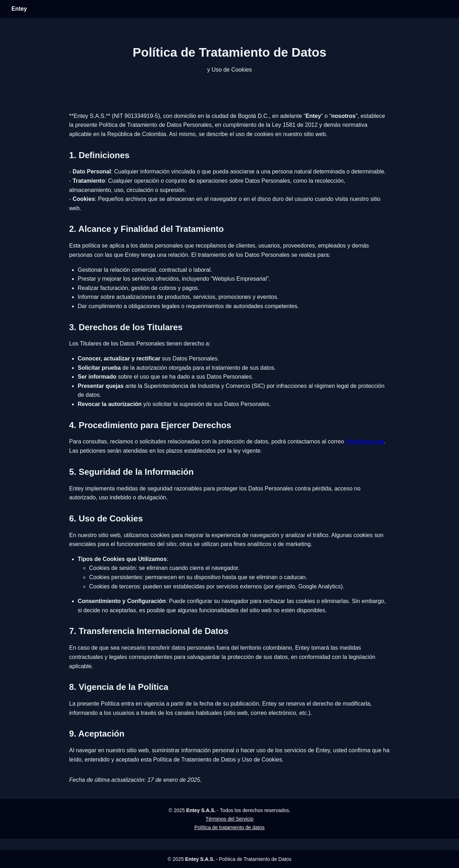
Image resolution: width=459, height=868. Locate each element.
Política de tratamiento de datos (230, 827)
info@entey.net (365, 441)
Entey (19, 9)
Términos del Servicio (230, 819)
